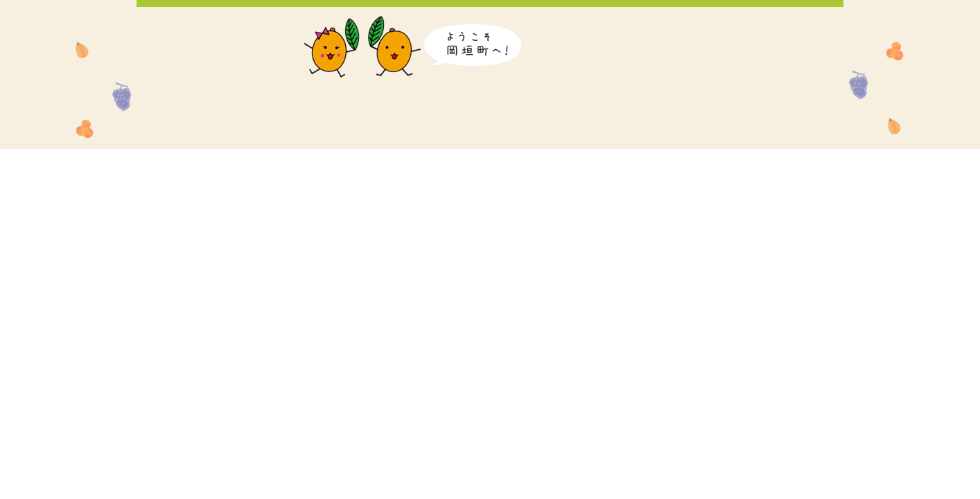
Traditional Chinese (800, 24)
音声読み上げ (578, 24)
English (672, 24)
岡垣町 (209, 78)
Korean (714, 24)
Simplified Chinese (755, 24)
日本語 (630, 24)
